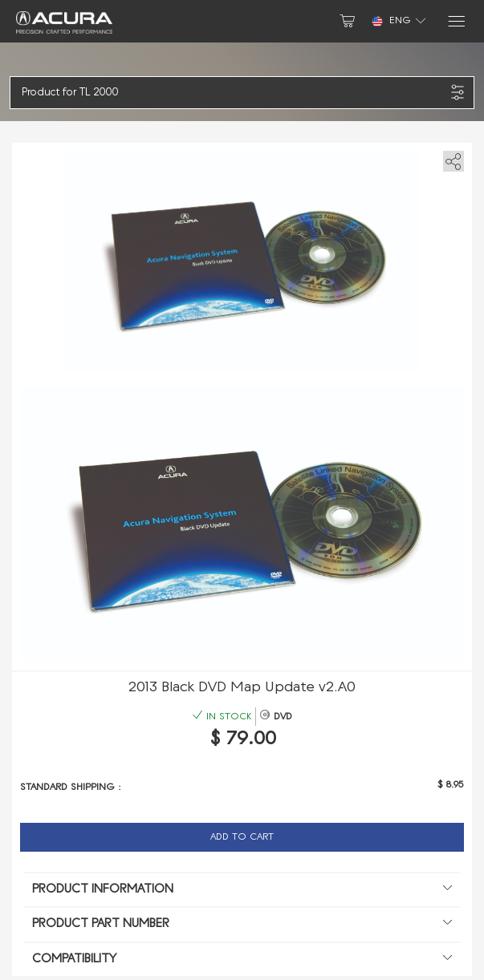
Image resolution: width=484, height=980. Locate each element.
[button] (234, 93)
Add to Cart (242, 837)
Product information (242, 890)
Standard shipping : (71, 788)
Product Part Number (242, 925)
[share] (451, 158)
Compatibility (242, 960)
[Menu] (456, 21)
